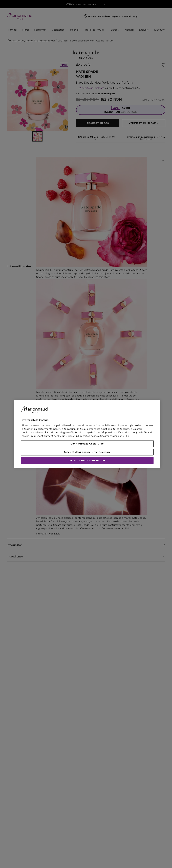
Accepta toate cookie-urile (87, 460)
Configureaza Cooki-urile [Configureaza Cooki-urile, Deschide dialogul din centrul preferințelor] (87, 444)
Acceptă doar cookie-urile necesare (87, 452)
